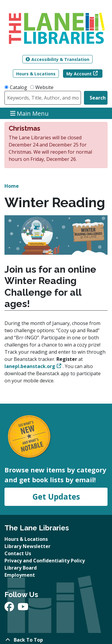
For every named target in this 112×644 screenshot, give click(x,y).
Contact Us (18, 553)
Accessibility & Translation (57, 59)
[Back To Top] (56, 640)
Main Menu (30, 113)
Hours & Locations (36, 74)
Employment (20, 575)
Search (98, 98)
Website (44, 87)
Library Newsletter (27, 546)
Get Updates (56, 497)
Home (12, 186)
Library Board (21, 568)
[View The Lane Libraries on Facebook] (10, 608)
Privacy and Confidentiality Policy (45, 561)
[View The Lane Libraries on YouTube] (23, 608)
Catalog (19, 87)
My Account (79, 74)
